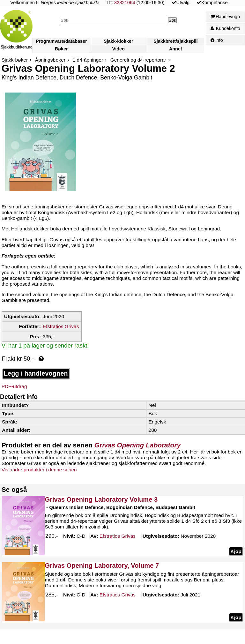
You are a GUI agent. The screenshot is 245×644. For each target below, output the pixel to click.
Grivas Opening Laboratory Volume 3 (101, 499)
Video (119, 49)
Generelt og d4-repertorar (138, 60)
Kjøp (236, 551)
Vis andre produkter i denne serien (39, 470)
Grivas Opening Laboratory (137, 445)
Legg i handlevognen (36, 373)
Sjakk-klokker (119, 41)
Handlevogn (225, 17)
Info (217, 40)
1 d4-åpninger (88, 60)
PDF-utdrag (14, 386)
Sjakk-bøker (15, 60)
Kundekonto (225, 28)
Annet (176, 49)
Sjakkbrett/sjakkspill (175, 41)
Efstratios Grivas (61, 326)
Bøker (61, 49)
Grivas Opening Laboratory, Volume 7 (102, 565)
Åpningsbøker (50, 60)
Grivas (117, 536)
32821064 (125, 3)
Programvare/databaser (61, 41)
